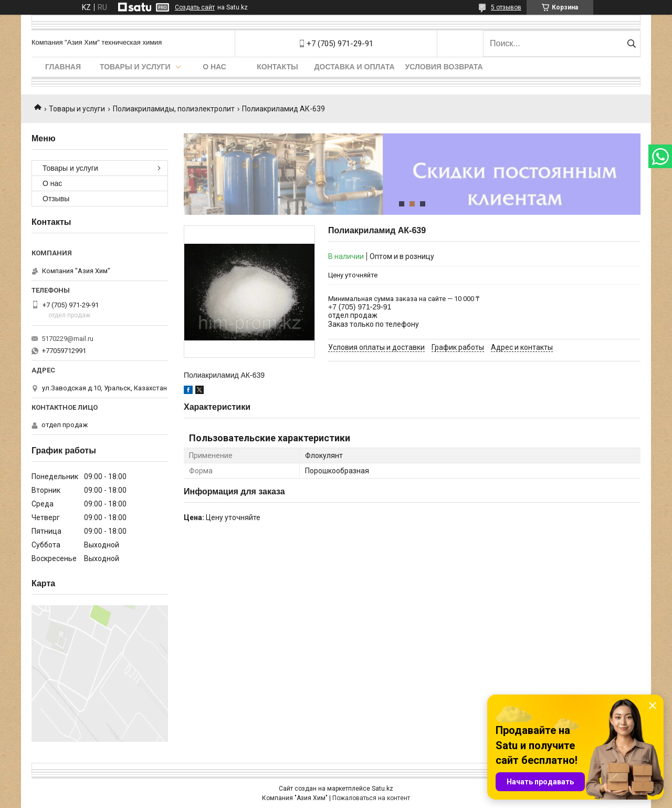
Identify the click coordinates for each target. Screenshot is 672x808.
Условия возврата (444, 67)
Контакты (277, 67)
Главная (63, 67)
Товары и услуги (135, 67)
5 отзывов (506, 7)
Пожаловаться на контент (371, 798)
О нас (214, 67)
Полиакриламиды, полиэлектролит (174, 109)
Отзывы (56, 199)
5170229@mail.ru (67, 339)
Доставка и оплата (355, 67)
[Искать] (631, 44)
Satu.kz (382, 789)
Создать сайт (195, 7)
